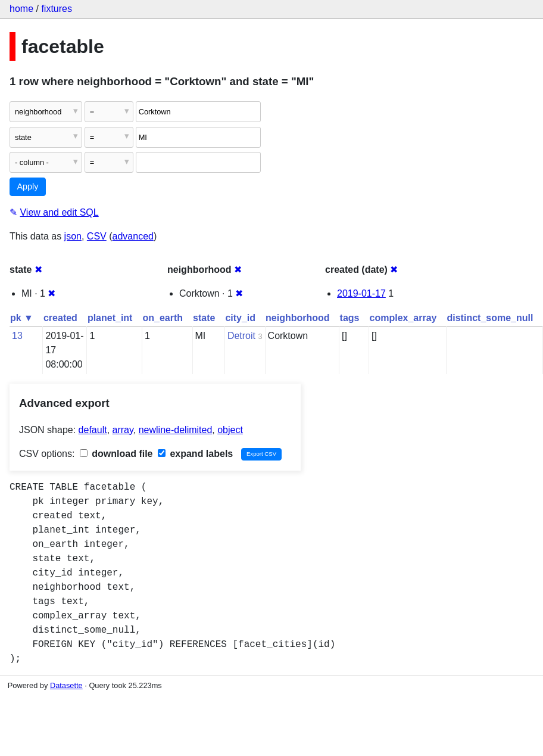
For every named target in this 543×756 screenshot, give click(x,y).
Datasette (66, 685)
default (93, 430)
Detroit (241, 336)
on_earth (163, 318)
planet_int (110, 318)
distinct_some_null (490, 318)
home (21, 9)
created (60, 318)
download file (116, 454)
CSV (97, 236)
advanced (133, 236)
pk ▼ (22, 318)
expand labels (195, 454)
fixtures (57, 9)
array (123, 430)
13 (17, 336)
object (230, 430)
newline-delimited (176, 430)
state (204, 318)
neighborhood (298, 318)
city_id (240, 318)
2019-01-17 (361, 293)
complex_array (403, 318)
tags (350, 318)
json (73, 236)
